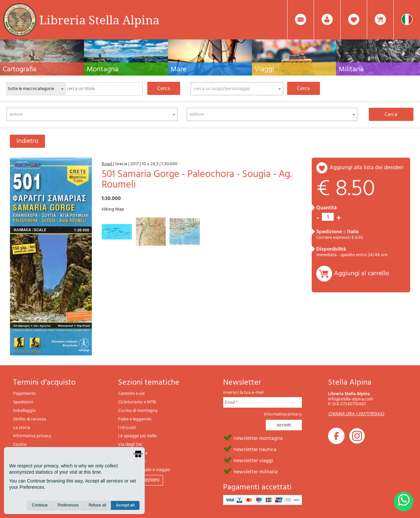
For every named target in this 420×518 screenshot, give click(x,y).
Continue (40, 505)
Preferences (68, 505)
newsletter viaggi (253, 460)
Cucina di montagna (138, 411)
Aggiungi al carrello (361, 274)
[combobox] (237, 89)
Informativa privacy (32, 436)
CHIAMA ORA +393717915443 (356, 414)
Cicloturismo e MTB (137, 402)
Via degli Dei (130, 445)
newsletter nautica (255, 449)
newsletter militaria (256, 471)
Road (107, 164)
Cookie (20, 445)
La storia (21, 428)
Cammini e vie (131, 394)
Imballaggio (24, 411)
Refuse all (97, 505)
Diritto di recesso (30, 419)
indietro (27, 141)
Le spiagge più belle (137, 436)
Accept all (125, 505)
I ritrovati (127, 428)
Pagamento (24, 394)
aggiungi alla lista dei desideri (366, 168)
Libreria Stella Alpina (99, 20)
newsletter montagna (258, 438)
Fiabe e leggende (135, 419)
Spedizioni (23, 402)
